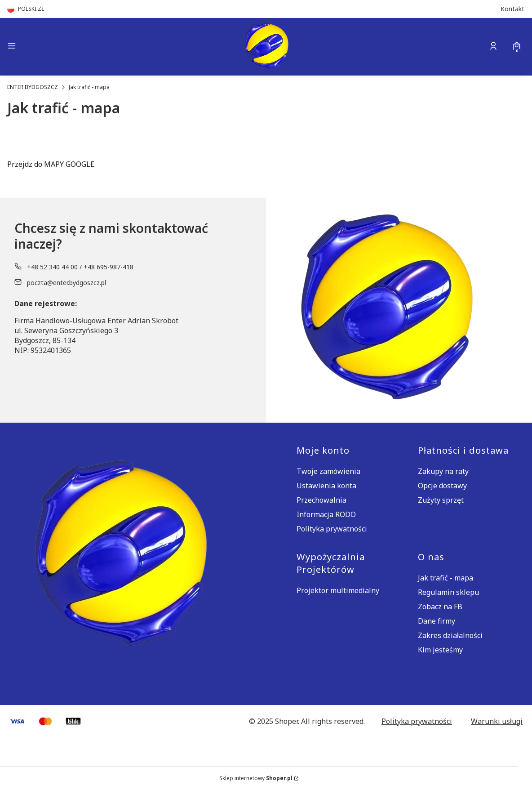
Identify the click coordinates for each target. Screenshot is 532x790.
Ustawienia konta (326, 486)
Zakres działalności (450, 635)
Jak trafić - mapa (446, 578)
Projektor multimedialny (338, 590)
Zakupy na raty (443, 471)
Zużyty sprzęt (441, 500)
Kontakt (512, 9)
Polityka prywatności (332, 529)
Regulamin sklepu (448, 592)
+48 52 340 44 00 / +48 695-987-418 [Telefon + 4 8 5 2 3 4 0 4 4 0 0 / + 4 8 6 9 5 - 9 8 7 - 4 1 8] (80, 267)
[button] (68, 47)
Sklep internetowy (256, 778)
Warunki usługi (497, 721)
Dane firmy (437, 621)
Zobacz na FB (440, 607)
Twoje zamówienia (328, 471)
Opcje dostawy (442, 486)
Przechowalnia (321, 500)
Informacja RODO (326, 514)
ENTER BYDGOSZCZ (33, 87)
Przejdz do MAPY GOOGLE (51, 164)
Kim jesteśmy (440, 650)
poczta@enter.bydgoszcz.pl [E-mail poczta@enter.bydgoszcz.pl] (66, 283)
